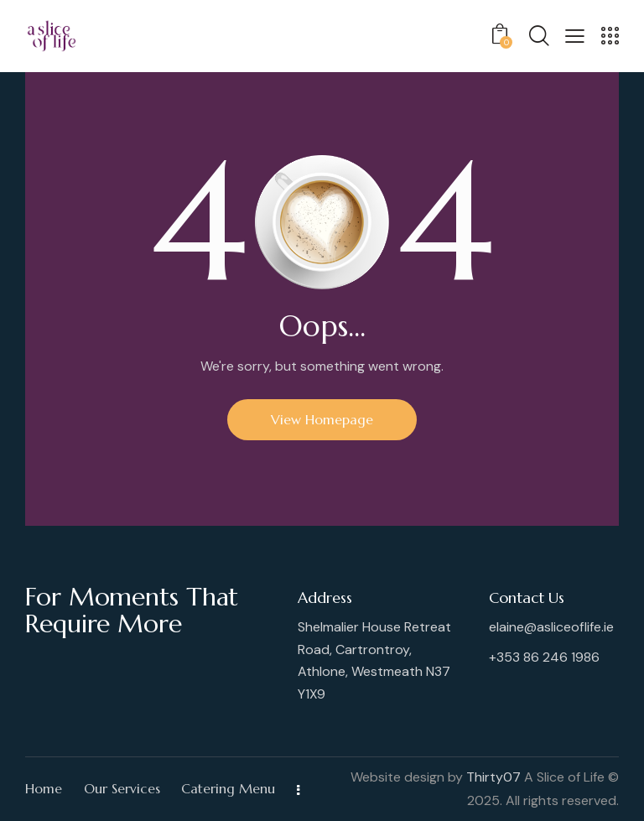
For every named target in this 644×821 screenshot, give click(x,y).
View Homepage (322, 419)
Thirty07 (493, 777)
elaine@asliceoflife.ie (551, 627)
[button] (575, 35)
